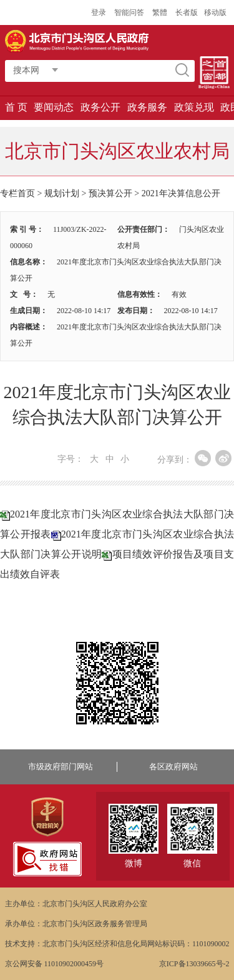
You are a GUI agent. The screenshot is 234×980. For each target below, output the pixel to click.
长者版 (187, 12)
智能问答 (129, 12)
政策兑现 (194, 107)
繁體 (160, 12)
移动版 (215, 12)
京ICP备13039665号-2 (194, 964)
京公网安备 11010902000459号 (55, 964)
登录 (99, 12)
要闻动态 (54, 107)
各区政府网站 (173, 767)
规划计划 (62, 193)
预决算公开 (110, 193)
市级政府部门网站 (61, 767)
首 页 (16, 107)
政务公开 (100, 107)
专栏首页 (17, 193)
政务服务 (147, 107)
